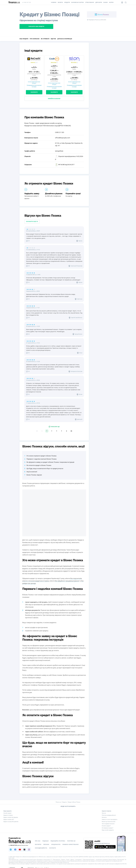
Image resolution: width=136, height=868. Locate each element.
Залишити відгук (32, 221)
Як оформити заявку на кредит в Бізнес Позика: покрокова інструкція (50, 462)
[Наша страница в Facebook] (15, 850)
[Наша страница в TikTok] (24, 850)
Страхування (90, 2)
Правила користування (70, 845)
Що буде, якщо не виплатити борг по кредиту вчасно (45, 468)
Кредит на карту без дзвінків (11, 822)
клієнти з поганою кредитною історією (36, 581)
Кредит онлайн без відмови (11, 817)
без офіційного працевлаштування (67, 581)
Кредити (67, 2)
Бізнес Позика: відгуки (34, 475)
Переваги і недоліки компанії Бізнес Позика (42, 459)
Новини (54, 2)
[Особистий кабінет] (122, 2)
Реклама (46, 845)
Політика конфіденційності (109, 815)
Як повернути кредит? (108, 828)
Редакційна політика (58, 841)
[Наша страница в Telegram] (11, 850)
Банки (106, 2)
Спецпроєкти (56, 845)
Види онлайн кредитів (108, 830)
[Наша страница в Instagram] (29, 850)
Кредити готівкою (8, 815)
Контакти (104, 817)
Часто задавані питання (108, 824)
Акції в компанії (32, 472)
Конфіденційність (41, 848)
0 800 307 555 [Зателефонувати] (26, 3)
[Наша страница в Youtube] (20, 850)
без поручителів (76, 578)
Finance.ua (58, 802)
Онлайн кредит (8, 813)
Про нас (104, 813)
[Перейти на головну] (14, 2)
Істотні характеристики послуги (34, 82)
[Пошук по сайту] (126, 2)
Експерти (38, 845)
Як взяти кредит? (106, 826)
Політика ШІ (71, 841)
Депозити (99, 2)
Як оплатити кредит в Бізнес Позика (39, 465)
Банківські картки (78, 2)
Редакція (45, 841)
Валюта (60, 2)
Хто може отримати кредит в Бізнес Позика (41, 456)
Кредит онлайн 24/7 (9, 819)
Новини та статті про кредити (110, 819)
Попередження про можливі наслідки (34, 86)
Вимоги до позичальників (109, 822)
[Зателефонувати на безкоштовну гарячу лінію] (20, 845)
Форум (111, 2)
